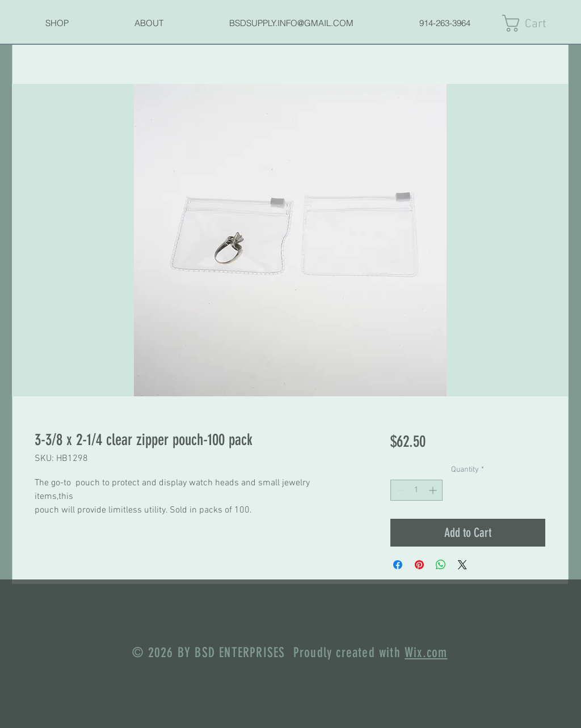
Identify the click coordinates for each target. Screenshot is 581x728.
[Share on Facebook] (398, 565)
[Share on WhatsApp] (441, 565)
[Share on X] (462, 565)
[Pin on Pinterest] (419, 565)
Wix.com (426, 653)
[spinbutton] (416, 490)
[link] (535, 23)
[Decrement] (399, 490)
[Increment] (434, 490)
